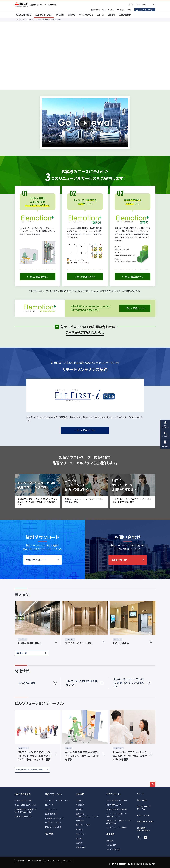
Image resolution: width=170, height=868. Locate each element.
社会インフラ (23, 748)
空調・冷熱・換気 (51, 814)
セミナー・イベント (144, 815)
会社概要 (79, 809)
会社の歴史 (80, 821)
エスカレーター (51, 809)
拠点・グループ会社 (83, 825)
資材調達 (79, 830)
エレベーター (50, 805)
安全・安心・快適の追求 (23, 816)
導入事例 (49, 834)
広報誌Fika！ (81, 847)
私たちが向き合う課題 (23, 801)
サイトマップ (67, 861)
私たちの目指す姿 (23, 794)
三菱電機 (19, 861)
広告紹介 (79, 843)
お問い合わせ (142, 800)
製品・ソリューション (54, 794)
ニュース (140, 794)
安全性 (69, 748)
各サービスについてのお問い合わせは (88, 330)
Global (131, 4)
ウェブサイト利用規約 (35, 861)
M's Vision (81, 834)
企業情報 (80, 794)
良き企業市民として (114, 805)
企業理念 (79, 801)
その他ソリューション (53, 823)
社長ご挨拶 (80, 805)
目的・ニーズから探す (53, 827)
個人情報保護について (53, 861)
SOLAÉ (79, 838)
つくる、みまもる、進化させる (26, 805)
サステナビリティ (114, 794)
